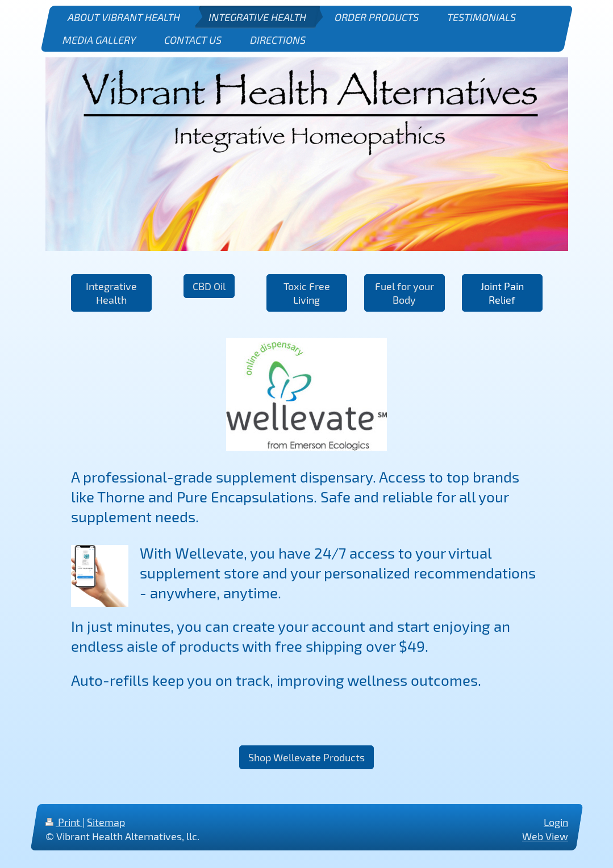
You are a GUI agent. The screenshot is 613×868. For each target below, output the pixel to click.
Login (556, 822)
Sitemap (106, 822)
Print (64, 822)
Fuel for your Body (405, 293)
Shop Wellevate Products (306, 757)
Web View (545, 836)
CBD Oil (209, 286)
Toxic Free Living (307, 293)
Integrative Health (111, 293)
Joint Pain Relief (502, 293)
